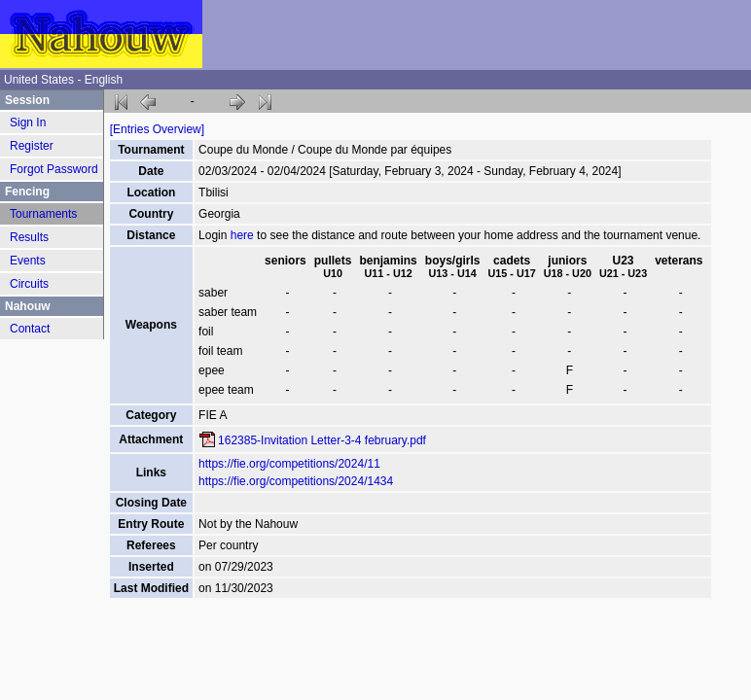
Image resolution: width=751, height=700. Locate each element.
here (242, 235)
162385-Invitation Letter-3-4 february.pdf (322, 440)
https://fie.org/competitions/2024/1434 (296, 481)
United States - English (63, 80)
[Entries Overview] (157, 129)
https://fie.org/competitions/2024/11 (289, 464)
